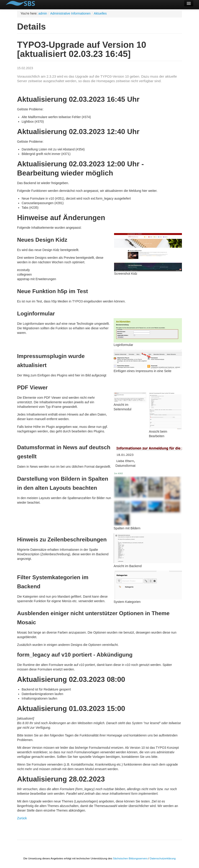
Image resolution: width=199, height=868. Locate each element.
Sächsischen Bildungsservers (130, 858)
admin (43, 13)
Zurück (22, 818)
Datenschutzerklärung (163, 858)
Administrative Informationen (70, 13)
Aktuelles (100, 13)
